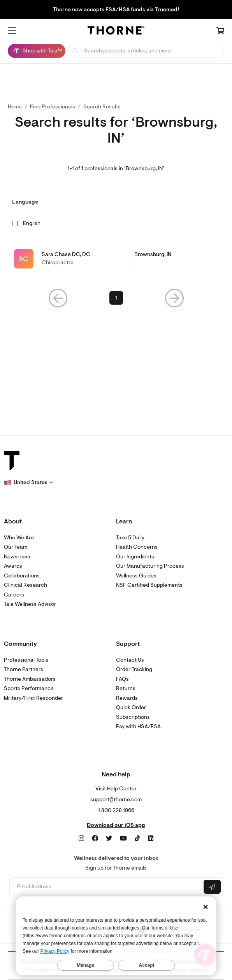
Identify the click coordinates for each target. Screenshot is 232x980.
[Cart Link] (220, 31)
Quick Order (131, 707)
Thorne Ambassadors (30, 679)
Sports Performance (29, 688)
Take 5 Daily (130, 538)
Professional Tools (26, 660)
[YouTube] (123, 839)
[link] (116, 259)
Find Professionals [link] (53, 107)
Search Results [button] (102, 107)
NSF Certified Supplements (149, 585)
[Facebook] (95, 839)
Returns (126, 688)
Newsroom (17, 557)
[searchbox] (146, 51)
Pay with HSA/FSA (138, 726)
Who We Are (19, 538)
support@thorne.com (116, 800)
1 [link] (116, 298)
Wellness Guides (136, 576)
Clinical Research (25, 585)
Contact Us (130, 660)
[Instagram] (81, 839)
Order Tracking (134, 669)
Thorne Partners (24, 669)
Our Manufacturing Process (150, 566)
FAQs (122, 679)
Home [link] (15, 107)
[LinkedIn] (151, 839)
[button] (12, 31)
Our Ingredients (135, 557)
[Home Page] (116, 31)
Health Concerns (137, 547)
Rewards (127, 698)
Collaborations (22, 576)
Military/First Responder (33, 698)
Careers (14, 595)
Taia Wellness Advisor (30, 604)
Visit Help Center (116, 789)
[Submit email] (212, 887)
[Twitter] (109, 839)
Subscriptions (133, 717)
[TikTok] (137, 839)
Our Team (16, 547)
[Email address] (106, 887)
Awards (13, 566)
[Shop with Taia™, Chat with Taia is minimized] (37, 51)
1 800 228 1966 (116, 810)
